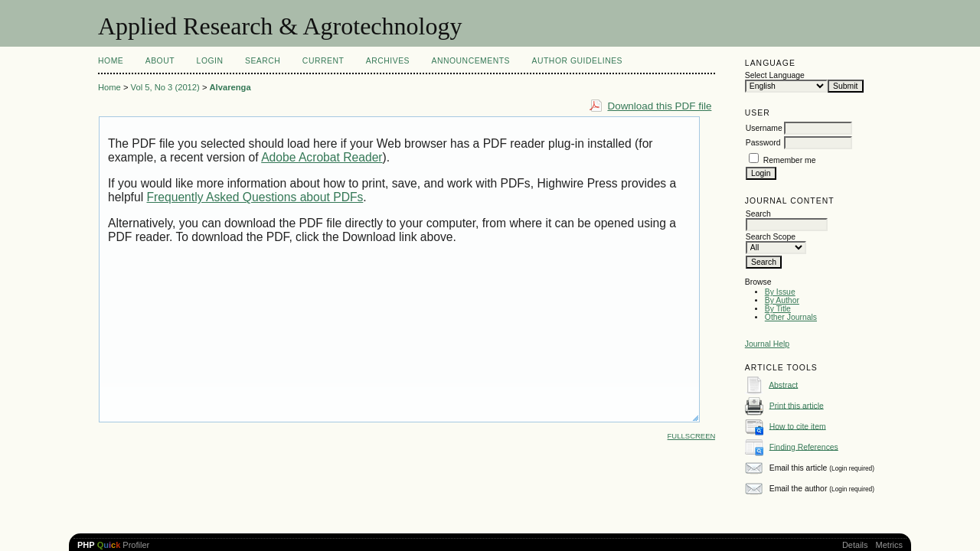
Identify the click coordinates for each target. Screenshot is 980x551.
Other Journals (791, 317)
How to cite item (798, 426)
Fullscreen (692, 436)
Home (111, 61)
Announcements (470, 61)
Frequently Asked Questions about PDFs (255, 197)
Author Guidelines (578, 61)
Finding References (804, 447)
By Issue (780, 292)
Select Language (775, 75)
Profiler (113, 545)
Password (763, 143)
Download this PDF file (659, 106)
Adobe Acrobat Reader (322, 157)
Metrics (889, 545)
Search (263, 61)
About (160, 61)
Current (323, 61)
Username (764, 128)
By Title (778, 309)
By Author (782, 300)
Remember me (790, 160)
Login (210, 61)
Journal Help (767, 344)
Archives (388, 61)
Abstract (783, 385)
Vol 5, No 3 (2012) (165, 87)
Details (855, 545)
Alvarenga (230, 87)
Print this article (797, 405)
